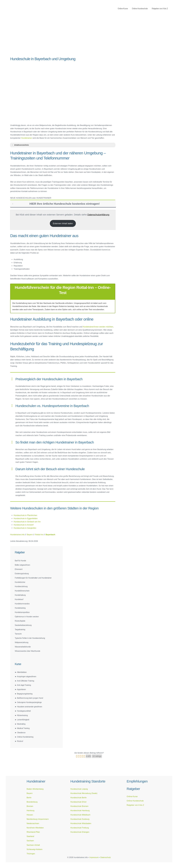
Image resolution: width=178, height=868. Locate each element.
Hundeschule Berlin (78, 798)
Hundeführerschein (22, 591)
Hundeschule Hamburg (80, 810)
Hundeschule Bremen (79, 806)
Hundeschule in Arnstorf (24, 525)
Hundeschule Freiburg (80, 828)
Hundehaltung (20, 595)
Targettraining (20, 629)
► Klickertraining (21, 715)
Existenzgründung (22, 573)
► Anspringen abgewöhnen (25, 676)
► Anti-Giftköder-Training (24, 681)
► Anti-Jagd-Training (23, 685)
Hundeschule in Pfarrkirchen (25, 515)
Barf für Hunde (20, 561)
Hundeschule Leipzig (79, 789)
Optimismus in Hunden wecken (27, 617)
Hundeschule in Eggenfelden (26, 518)
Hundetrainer (27, 138)
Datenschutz (106, 857)
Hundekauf (19, 599)
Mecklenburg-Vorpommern (38, 819)
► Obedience (20, 733)
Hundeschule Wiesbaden (81, 823)
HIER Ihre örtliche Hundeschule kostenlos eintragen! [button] (56, 204)
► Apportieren (20, 689)
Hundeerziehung (21, 586)
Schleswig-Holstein (34, 849)
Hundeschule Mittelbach (80, 815)
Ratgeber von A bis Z (160, 8)
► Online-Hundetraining (24, 737)
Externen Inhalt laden (63, 223)
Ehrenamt (19, 569)
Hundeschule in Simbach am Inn (27, 522)
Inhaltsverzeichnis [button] (20, 145)
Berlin (29, 798)
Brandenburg (32, 802)
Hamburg (30, 810)
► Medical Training (22, 728)
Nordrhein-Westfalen (35, 828)
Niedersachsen (33, 823)
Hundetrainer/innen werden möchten (98, 327)
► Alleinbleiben (21, 672)
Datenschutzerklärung (98, 215)
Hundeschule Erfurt (78, 802)
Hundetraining (20, 608)
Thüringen (31, 854)
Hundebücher (20, 582)
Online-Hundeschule (140, 8)
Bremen (30, 806)
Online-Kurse (123, 8)
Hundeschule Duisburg (80, 819)
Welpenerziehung (22, 642)
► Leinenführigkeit (22, 720)
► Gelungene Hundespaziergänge (28, 702)
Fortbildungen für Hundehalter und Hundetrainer (33, 578)
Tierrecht (18, 634)
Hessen (30, 815)
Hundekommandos (22, 604)
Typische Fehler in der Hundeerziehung (30, 638)
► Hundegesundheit (23, 711)
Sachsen (30, 841)
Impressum (94, 857)
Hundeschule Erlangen (80, 832)
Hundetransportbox (22, 612)
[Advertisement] (63, 37)
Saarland (30, 836)
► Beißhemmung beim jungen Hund (29, 698)
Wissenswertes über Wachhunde (27, 651)
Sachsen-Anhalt (33, 845)
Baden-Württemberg (35, 789)
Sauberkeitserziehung (23, 625)
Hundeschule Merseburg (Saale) (84, 793)
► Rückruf (19, 741)
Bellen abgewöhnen (22, 565)
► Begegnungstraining (24, 694)
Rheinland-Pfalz (33, 832)
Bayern (30, 793)
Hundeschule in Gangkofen (25, 528)
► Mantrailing (20, 724)
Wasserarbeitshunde (23, 647)
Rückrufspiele (20, 621)
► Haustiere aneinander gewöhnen (28, 707)
